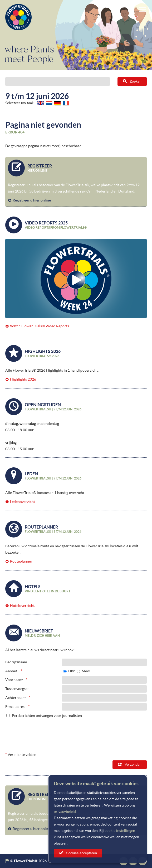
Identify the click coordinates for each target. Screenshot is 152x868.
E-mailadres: (15, 707)
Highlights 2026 (23, 379)
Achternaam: (16, 698)
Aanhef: (12, 671)
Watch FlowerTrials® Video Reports (40, 326)
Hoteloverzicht (22, 606)
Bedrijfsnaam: (17, 662)
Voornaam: (14, 680)
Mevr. (86, 671)
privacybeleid (65, 812)
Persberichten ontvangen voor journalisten (47, 716)
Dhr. (72, 671)
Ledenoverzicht (23, 502)
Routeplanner (21, 561)
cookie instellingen (120, 831)
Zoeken (136, 81)
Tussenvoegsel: (17, 689)
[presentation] (107, 733)
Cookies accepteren (81, 853)
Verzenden (133, 764)
